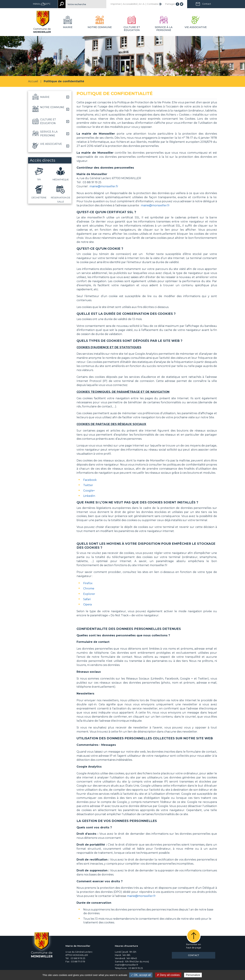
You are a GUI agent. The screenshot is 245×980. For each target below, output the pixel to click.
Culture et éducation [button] (132, 29)
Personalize (193, 975)
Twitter (88, 485)
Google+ (89, 491)
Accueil (33, 81)
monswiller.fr (159, 565)
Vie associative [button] (196, 27)
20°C (46, 4)
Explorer (89, 594)
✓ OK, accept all (141, 975)
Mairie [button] (68, 27)
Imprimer (116, 4)
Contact (207, 4)
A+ (140, 4)
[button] (50, 97)
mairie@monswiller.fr (104, 186)
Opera (87, 604)
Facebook (90, 480)
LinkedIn (89, 496)
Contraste (153, 4)
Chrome (89, 588)
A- (144, 4)
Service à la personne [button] (164, 29)
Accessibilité (130, 4)
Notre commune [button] (100, 27)
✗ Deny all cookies (168, 975)
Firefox (88, 583)
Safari (87, 599)
